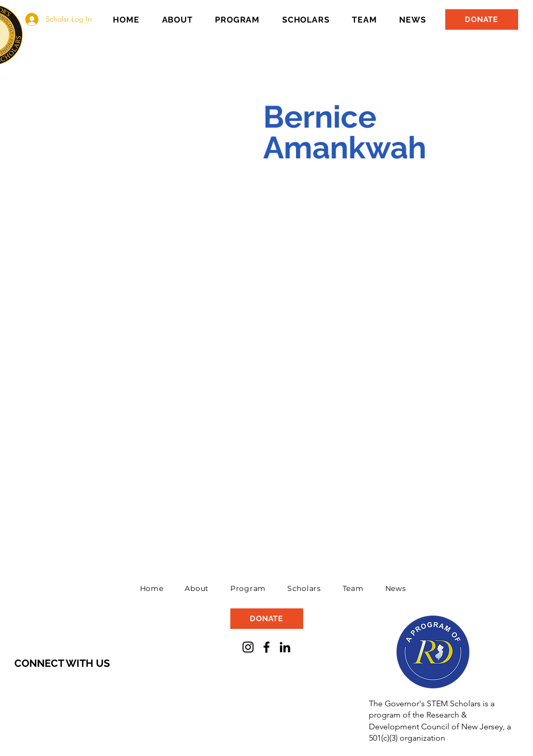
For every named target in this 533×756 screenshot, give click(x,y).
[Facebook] (266, 647)
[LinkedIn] (285, 647)
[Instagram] (248, 647)
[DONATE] (482, 19)
